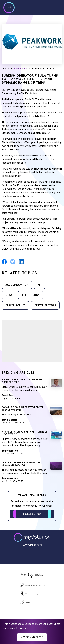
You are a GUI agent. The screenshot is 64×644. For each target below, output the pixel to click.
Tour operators (10, 451)
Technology (31, 295)
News (9, 295)
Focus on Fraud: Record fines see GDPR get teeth (22, 381)
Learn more (23, 628)
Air (40, 285)
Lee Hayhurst (20, 69)
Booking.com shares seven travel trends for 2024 (23, 409)
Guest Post (8, 396)
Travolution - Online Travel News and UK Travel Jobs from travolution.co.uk (32, 537)
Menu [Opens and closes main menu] (57, 7)
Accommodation (17, 285)
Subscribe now (32, 514)
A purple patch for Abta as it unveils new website (24, 433)
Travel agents (15, 306)
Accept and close (32, 638)
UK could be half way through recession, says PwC (21, 464)
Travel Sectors (45, 306)
